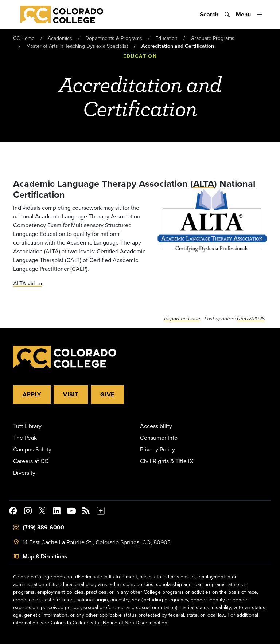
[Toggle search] (215, 15)
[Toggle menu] (249, 15)
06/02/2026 (251, 319)
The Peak (25, 438)
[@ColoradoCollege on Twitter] (42, 512)
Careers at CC (31, 461)
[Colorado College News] (86, 512)
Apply (32, 394)
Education (166, 38)
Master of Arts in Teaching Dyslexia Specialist (77, 46)
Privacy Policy (157, 449)
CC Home (24, 38)
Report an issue (182, 319)
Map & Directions (45, 556)
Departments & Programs (114, 38)
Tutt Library (27, 426)
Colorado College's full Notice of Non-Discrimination (109, 623)
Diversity (24, 473)
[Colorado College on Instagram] (28, 512)
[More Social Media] (101, 512)
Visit (71, 394)
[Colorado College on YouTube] (71, 512)
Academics (60, 38)
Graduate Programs (213, 38)
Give (107, 394)
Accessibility (156, 426)
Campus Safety (32, 449)
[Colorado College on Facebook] (13, 512)
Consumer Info (159, 438)
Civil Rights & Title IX (167, 461)
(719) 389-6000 (43, 527)
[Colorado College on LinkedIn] (57, 512)
